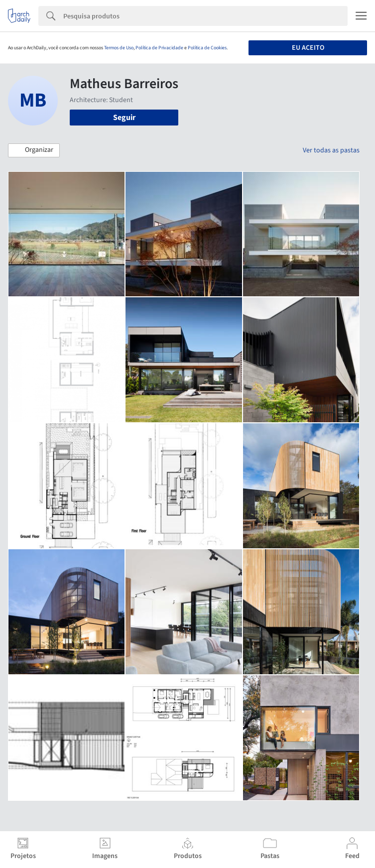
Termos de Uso (119, 48)
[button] (34, 150)
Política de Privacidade (159, 48)
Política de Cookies (207, 48)
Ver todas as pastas (331, 150)
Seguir (124, 118)
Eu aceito (308, 48)
